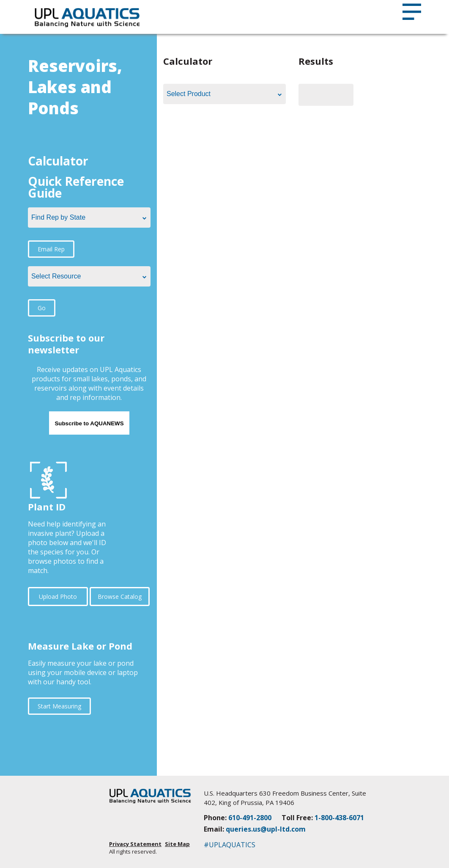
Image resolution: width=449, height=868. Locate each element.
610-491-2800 (250, 818)
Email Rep (51, 249)
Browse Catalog (120, 597)
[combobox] (89, 218)
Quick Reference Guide (76, 187)
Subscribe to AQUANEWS (89, 423)
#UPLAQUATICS (230, 845)
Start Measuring (59, 706)
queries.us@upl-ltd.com (266, 829)
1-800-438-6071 (339, 818)
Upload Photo (58, 597)
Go (42, 308)
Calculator (58, 161)
